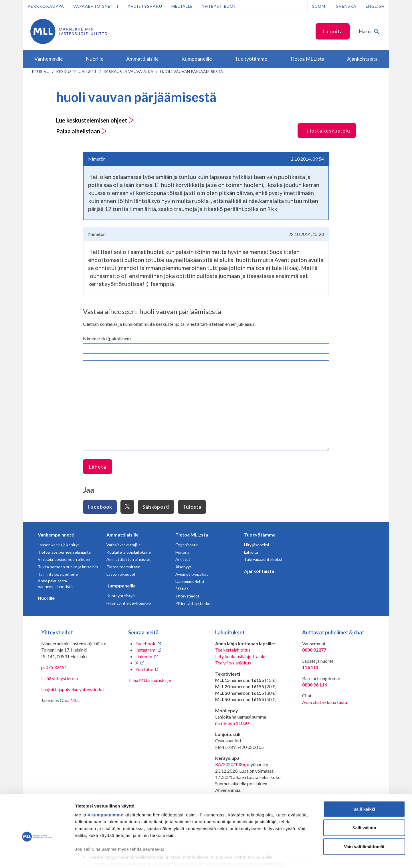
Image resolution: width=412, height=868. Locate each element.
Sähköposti (156, 507)
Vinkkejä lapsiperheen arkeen (64, 559)
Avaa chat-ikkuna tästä (325, 702)
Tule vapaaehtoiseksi (263, 559)
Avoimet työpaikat (192, 574)
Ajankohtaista (259, 571)
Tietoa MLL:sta (192, 535)
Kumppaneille (121, 586)
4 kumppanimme (105, 786)
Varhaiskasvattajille (124, 545)
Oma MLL (70, 700)
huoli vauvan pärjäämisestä (192, 71)
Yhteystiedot (219, 6)
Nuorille (46, 598)
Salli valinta (364, 799)
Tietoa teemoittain (123, 567)
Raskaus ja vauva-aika (128, 71)
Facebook (100, 507)
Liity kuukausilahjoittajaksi (241, 656)
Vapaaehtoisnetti (96, 6)
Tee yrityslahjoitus (233, 663)
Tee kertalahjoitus (233, 650)
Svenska (346, 6)
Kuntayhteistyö (121, 596)
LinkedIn (144, 656)
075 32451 (56, 667)
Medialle (182, 6)
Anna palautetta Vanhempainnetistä (55, 584)
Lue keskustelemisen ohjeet (95, 120)
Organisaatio (187, 545)
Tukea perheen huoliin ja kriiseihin (68, 567)
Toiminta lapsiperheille (58, 574)
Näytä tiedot (306, 857)
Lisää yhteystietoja (60, 678)
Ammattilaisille (122, 535)
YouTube (144, 669)
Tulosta (192, 507)
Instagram (145, 650)
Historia (182, 552)
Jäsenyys (184, 567)
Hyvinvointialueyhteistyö (129, 603)
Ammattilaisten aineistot (129, 559)
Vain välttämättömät (364, 818)
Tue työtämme (260, 535)
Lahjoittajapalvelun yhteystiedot (73, 689)
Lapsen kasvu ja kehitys (59, 545)
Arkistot (183, 559)
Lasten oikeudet (121, 574)
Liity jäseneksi (256, 545)
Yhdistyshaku (145, 6)
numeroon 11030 (232, 723)
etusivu (41, 71)
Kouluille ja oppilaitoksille (129, 552)
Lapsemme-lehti (190, 581)
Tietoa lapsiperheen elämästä (64, 552)
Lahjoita (333, 31)
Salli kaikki (364, 781)
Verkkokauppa (46, 6)
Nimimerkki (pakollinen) (107, 339)
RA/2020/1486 (230, 764)
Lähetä (97, 467)
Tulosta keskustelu (327, 131)
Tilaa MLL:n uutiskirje (149, 680)
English (375, 6)
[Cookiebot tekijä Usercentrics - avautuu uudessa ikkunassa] (37, 857)
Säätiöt (182, 589)
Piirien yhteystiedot (193, 603)
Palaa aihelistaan (82, 131)
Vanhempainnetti (56, 535)
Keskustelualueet (76, 71)
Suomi (320, 6)
